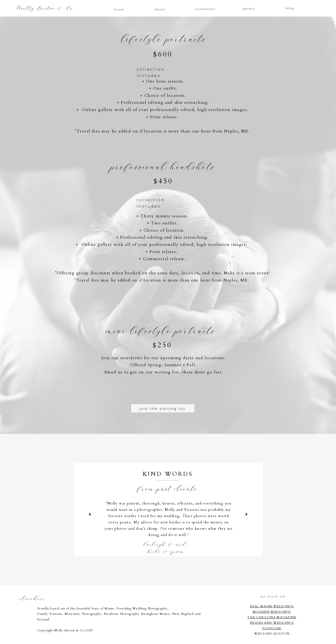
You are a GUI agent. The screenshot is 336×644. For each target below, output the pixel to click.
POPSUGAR (272, 628)
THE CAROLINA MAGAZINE (272, 617)
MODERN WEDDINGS (272, 612)
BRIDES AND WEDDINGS (272, 623)
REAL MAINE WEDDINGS (272, 606)
